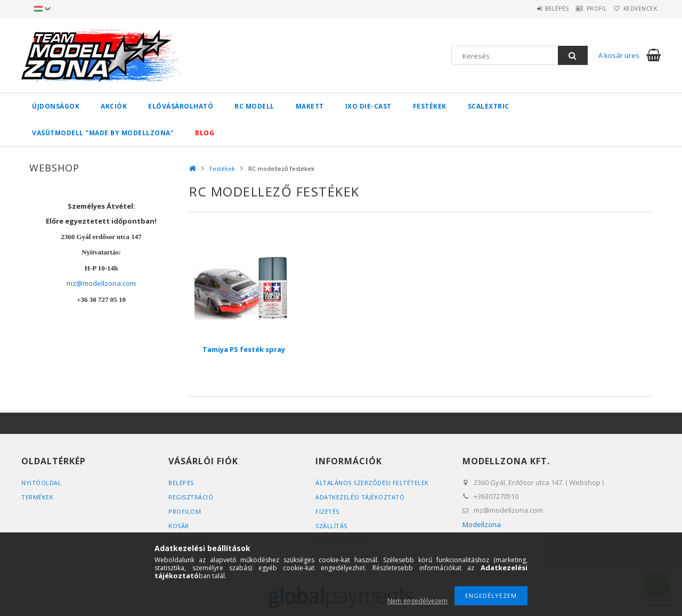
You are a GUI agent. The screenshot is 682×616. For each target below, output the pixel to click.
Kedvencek (636, 9)
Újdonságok (56, 106)
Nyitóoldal (41, 483)
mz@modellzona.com (101, 283)
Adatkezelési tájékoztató (360, 497)
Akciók (114, 106)
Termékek (37, 497)
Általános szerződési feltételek (372, 483)
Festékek (430, 106)
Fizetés (327, 511)
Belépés (535, 9)
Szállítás (331, 526)
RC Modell (254, 106)
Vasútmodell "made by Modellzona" (103, 133)
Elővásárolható (181, 106)
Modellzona (482, 524)
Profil (583, 9)
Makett (310, 106)
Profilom (185, 511)
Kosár (179, 526)
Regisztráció (191, 497)
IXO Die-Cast (368, 106)
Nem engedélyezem (417, 601)
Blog (205, 133)
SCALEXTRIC (489, 106)
